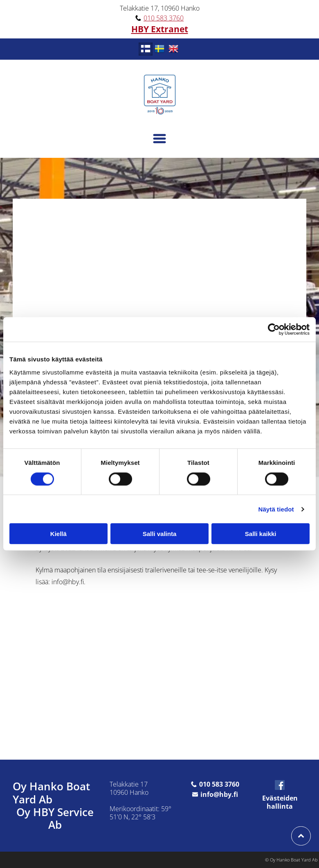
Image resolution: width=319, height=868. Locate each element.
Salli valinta (160, 534)
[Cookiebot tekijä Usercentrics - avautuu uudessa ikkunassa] (274, 330)
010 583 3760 (164, 18)
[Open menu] (159, 139)
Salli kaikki (261, 534)
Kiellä (58, 534)
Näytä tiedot (276, 509)
